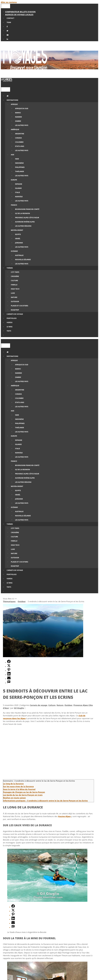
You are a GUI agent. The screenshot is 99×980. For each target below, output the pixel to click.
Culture (52, 705)
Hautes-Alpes (64, 816)
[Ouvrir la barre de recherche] (2, 85)
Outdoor (68, 705)
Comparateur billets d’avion (20, 12)
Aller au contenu (9, 2)
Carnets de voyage (39, 705)
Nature (60, 705)
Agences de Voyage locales (19, 15)
